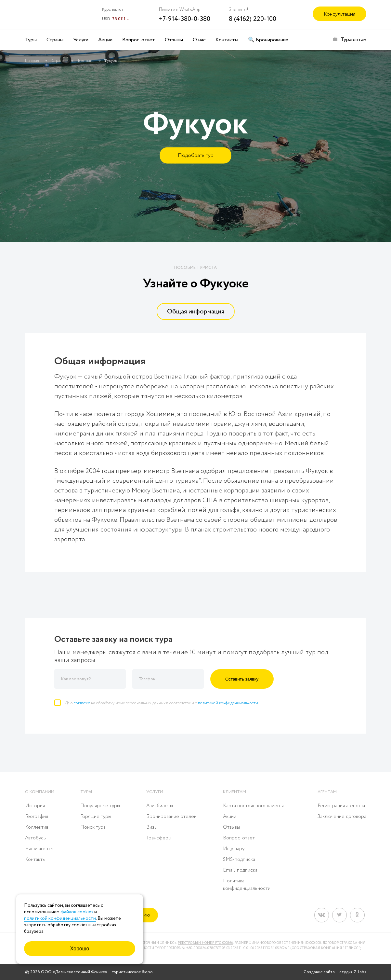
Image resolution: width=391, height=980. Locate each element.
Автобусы (36, 838)
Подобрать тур (196, 155)
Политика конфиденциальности (247, 885)
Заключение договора (342, 817)
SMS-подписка (239, 860)
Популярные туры (100, 806)
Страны (55, 40)
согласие (82, 703)
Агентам (327, 792)
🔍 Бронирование (268, 40)
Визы (152, 827)
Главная (32, 61)
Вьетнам (85, 61)
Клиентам (235, 792)
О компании (40, 792)
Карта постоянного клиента (254, 806)
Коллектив (37, 827)
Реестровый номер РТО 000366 (205, 943)
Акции (105, 40)
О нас (199, 40)
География (37, 817)
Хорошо (80, 949)
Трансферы (159, 838)
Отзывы (174, 40)
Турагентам (353, 40)
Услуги (81, 40)
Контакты (227, 40)
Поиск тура (93, 827)
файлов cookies (77, 912)
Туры (31, 40)
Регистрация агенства (341, 806)
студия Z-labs (353, 972)
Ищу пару (234, 849)
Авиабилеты (160, 806)
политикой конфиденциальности (228, 703)
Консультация (339, 14)
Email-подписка (240, 870)
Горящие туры (96, 817)
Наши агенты (39, 849)
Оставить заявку (242, 679)
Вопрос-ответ (139, 40)
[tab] (195, 311)
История (35, 806)
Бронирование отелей (171, 817)
